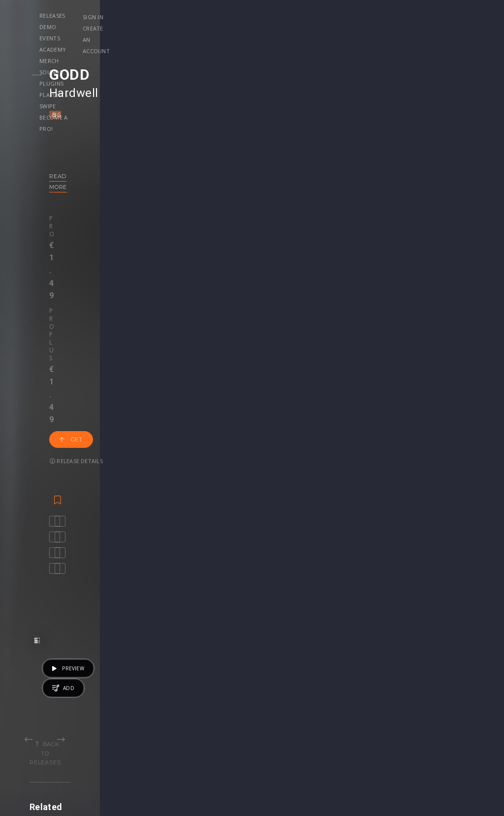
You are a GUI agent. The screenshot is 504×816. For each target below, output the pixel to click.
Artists (30, 713)
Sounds (289, 16)
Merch (253, 16)
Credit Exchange (369, 703)
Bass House (83, 570)
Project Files (283, 692)
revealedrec (421, 557)
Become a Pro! (147, 27)
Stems (272, 703)
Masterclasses (286, 672)
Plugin (272, 713)
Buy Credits (200, 682)
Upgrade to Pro (207, 713)
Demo (143, 16)
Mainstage (122, 115)
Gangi (215, 557)
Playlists (369, 16)
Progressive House (196, 570)
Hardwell (93, 93)
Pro (75, 207)
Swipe (103, 27)
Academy (215, 16)
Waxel (163, 557)
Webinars (277, 682)
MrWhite (187, 557)
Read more (87, 176)
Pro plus (113, 207)
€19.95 (448, 596)
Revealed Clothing (130, 692)
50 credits (216, 596)
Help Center (443, 682)
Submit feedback (451, 723)
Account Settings (209, 672)
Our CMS (438, 672)
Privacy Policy (446, 713)
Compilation (309, 570)
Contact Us (442, 734)
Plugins (328, 16)
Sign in (414, 17)
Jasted (91, 557)
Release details (209, 216)
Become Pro (121, 703)
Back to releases (255, 377)
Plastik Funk (60, 557)
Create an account (433, 28)
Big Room (85, 115)
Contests (115, 682)
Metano (120, 557)
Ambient (394, 570)
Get (158, 217)
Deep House (430, 570)
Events (177, 16)
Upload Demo (43, 692)
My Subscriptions (209, 703)
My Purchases (205, 692)
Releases (108, 16)
